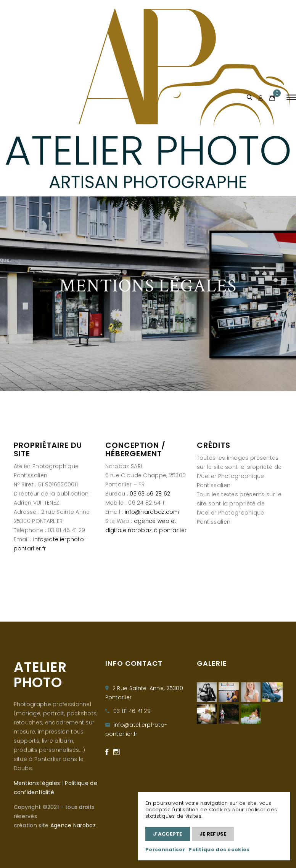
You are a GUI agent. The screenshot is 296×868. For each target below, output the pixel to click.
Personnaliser (165, 850)
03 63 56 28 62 (150, 494)
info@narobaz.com (152, 512)
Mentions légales (37, 783)
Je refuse (213, 834)
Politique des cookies (219, 850)
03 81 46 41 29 (132, 711)
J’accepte (168, 834)
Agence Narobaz (73, 825)
